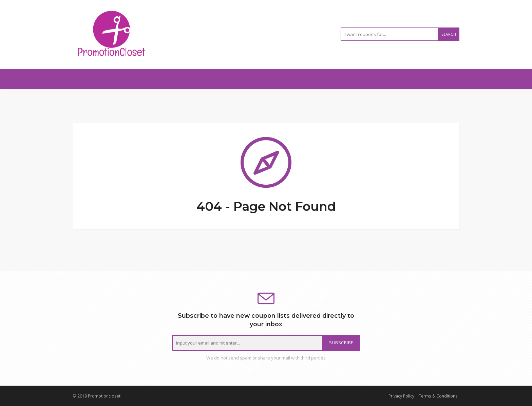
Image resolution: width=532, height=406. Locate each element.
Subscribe (341, 343)
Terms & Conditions (438, 396)
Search (449, 34)
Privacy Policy (401, 396)
